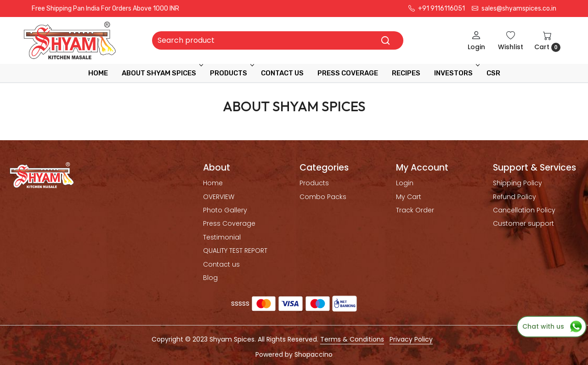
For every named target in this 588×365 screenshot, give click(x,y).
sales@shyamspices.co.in (514, 9)
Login (405, 183)
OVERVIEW (219, 197)
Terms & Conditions (352, 339)
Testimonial (222, 237)
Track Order (415, 210)
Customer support (523, 223)
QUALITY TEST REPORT (235, 251)
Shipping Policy (517, 183)
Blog (210, 278)
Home (98, 73)
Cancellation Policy (524, 210)
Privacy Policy (411, 339)
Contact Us (282, 73)
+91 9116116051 (437, 9)
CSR (493, 73)
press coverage (348, 73)
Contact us (221, 264)
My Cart (409, 197)
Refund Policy (514, 197)
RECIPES (406, 73)
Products (231, 73)
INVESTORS (456, 73)
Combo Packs (323, 197)
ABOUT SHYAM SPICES (162, 73)
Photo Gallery (225, 210)
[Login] (476, 41)
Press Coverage (229, 223)
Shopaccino (314, 354)
